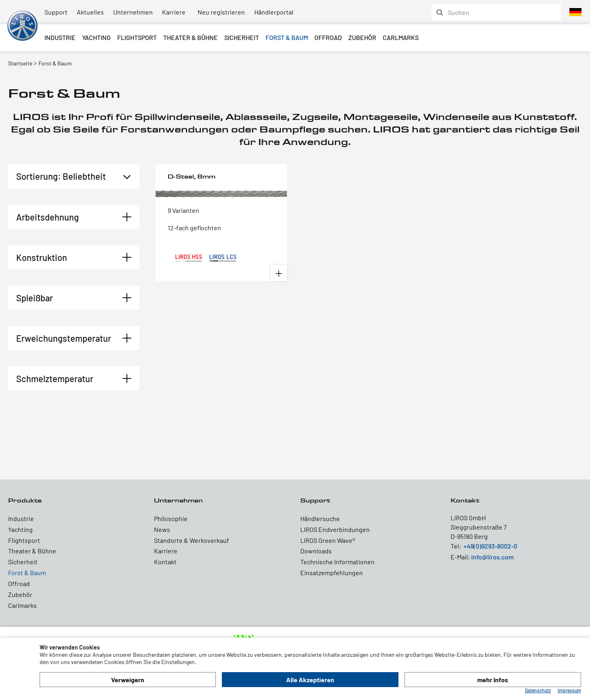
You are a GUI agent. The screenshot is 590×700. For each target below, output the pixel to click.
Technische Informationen (337, 562)
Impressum (569, 690)
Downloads (316, 551)
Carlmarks (401, 37)
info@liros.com (492, 557)
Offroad (328, 37)
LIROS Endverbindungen (335, 529)
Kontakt (165, 562)
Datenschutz (538, 690)
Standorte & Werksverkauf (192, 540)
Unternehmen (133, 12)
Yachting (96, 37)
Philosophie (171, 518)
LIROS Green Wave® (328, 540)
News (162, 529)
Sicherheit (242, 37)
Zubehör (362, 37)
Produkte (25, 500)
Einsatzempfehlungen (332, 573)
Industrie (60, 37)
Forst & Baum (287, 37)
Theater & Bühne (191, 37)
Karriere (174, 12)
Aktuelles (90, 12)
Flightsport (137, 37)
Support (56, 12)
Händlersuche (320, 518)
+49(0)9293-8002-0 (490, 546)
